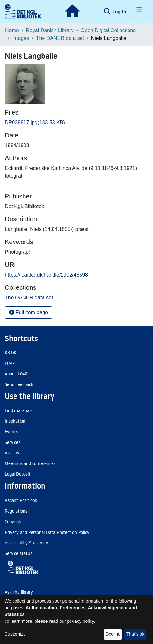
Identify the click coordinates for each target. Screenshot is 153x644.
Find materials (19, 410)
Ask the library (19, 592)
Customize (15, 634)
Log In (120, 12)
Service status (19, 553)
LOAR (10, 363)
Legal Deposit (18, 474)
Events (11, 432)
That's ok (135, 634)
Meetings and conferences (30, 463)
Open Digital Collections (108, 30)
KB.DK (11, 353)
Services (13, 442)
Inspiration (15, 421)
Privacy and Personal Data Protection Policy (47, 532)
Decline (113, 634)
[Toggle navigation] (139, 12)
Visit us (12, 453)
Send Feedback (19, 384)
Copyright (14, 522)
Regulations (16, 511)
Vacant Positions (21, 500)
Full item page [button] (29, 312)
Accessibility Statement (28, 543)
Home (12, 30)
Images (21, 38)
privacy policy (81, 621)
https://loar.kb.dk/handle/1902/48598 (46, 275)
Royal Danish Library (50, 30)
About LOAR (16, 374)
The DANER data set (60, 38)
